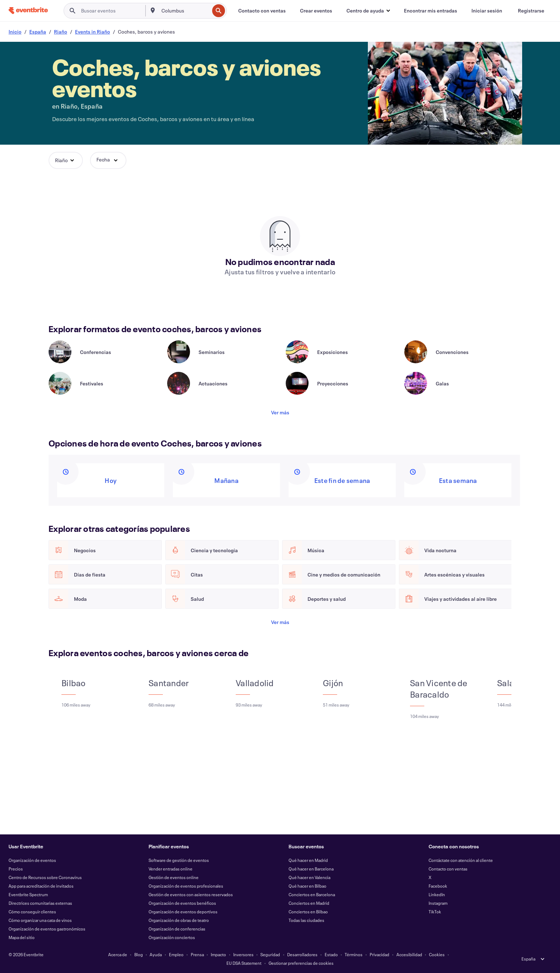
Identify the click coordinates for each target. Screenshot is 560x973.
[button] (368, 11)
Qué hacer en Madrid (308, 860)
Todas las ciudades (306, 920)
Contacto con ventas (448, 869)
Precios (16, 869)
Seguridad (270, 954)
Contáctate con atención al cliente (461, 860)
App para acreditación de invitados (41, 886)
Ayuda (156, 954)
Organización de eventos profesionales (186, 886)
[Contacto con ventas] (262, 11)
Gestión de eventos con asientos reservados (191, 894)
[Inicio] (28, 11)
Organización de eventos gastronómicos (47, 929)
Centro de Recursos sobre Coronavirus (45, 877)
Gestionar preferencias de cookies (301, 963)
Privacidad (379, 954)
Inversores (243, 954)
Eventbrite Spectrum (28, 894)
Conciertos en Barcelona (312, 894)
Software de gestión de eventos (179, 860)
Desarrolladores (302, 954)
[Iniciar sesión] (487, 11)
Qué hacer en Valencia (309, 877)
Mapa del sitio (22, 937)
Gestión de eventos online (174, 877)
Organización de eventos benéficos (182, 903)
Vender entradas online (171, 869)
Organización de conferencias (177, 929)
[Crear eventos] (316, 11)
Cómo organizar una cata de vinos (40, 920)
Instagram (438, 903)
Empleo (176, 954)
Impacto (218, 954)
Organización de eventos (32, 860)
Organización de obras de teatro (179, 920)
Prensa (197, 954)
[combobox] (185, 11)
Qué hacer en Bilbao (307, 886)
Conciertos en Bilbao (308, 912)
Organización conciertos (172, 937)
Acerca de (118, 954)
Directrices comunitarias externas (40, 903)
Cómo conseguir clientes (32, 912)
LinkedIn (437, 894)
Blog (139, 954)
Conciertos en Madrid (309, 903)
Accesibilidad (409, 954)
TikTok (435, 912)
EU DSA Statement (244, 963)
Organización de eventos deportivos (183, 912)
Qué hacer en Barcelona (311, 869)
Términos (354, 954)
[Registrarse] (531, 11)
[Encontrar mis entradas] (431, 11)
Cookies (437, 954)
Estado (331, 954)
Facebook (438, 886)
